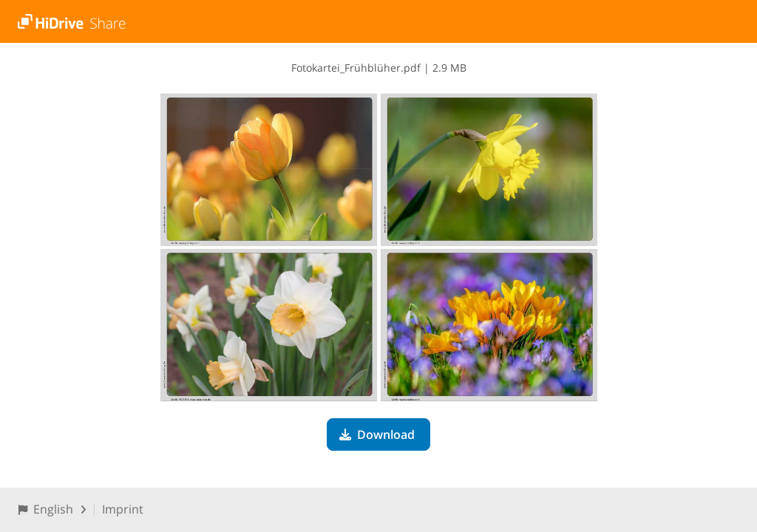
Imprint (123, 509)
